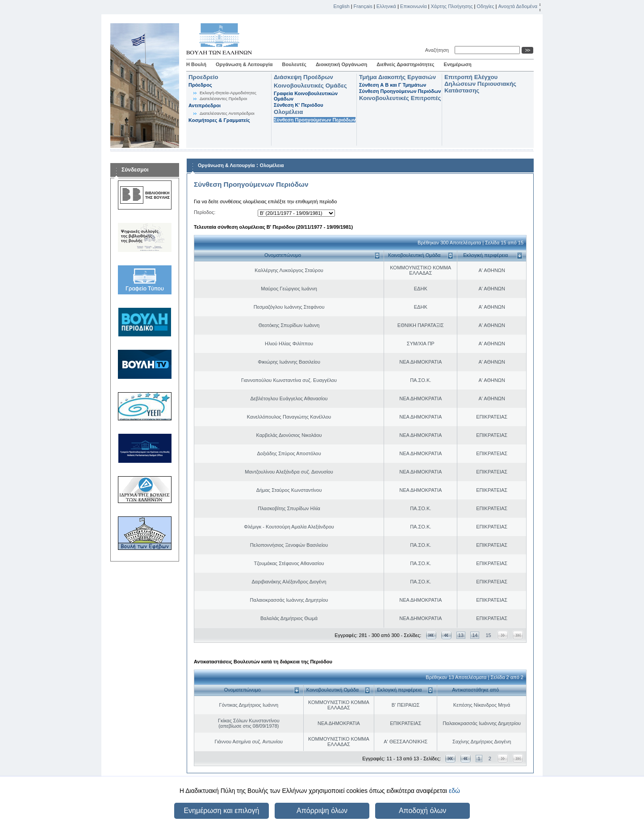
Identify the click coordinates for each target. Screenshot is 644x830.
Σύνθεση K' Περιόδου (299, 105)
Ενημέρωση (458, 64)
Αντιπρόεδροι (205, 105)
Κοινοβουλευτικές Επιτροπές (400, 98)
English (342, 6)
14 (475, 635)
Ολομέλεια (288, 112)
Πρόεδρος (200, 85)
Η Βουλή (196, 64)
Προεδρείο (203, 77)
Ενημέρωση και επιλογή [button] (221, 811)
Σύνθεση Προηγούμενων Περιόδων (315, 120)
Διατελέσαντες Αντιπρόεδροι (227, 113)
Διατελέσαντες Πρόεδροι (223, 99)
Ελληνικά (386, 6)
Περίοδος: (205, 212)
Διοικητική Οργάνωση (341, 64)
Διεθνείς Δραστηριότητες (405, 64)
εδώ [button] (454, 791)
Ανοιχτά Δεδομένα (518, 6)
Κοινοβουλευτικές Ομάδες (310, 86)
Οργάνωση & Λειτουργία (244, 64)
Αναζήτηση (438, 50)
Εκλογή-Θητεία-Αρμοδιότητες (228, 93)
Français (363, 6)
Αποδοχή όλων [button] (422, 811)
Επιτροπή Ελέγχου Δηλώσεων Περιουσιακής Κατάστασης (480, 84)
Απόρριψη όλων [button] (322, 811)
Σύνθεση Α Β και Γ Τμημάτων (393, 85)
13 (461, 635)
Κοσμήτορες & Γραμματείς (219, 120)
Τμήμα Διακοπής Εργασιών (397, 77)
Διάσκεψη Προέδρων (303, 77)
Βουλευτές (294, 64)
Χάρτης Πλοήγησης (452, 6)
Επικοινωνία (414, 6)
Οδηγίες (485, 6)
